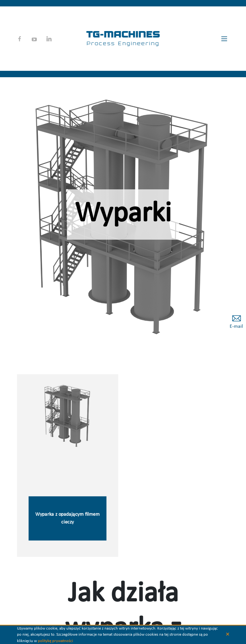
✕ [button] (228, 635)
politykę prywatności (55, 641)
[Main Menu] (224, 39)
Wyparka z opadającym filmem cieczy (68, 519)
